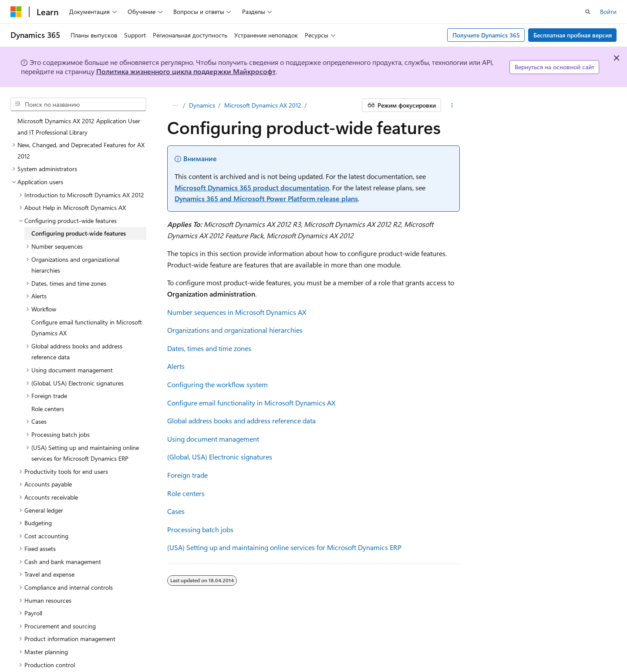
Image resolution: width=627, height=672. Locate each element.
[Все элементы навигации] (175, 105)
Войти (608, 12)
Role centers (186, 493)
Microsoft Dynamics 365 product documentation (252, 187)
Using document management (213, 439)
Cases (176, 511)
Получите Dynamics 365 (486, 35)
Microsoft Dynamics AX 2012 (263, 105)
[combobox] (78, 105)
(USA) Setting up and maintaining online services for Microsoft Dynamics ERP (284, 547)
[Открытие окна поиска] (588, 12)
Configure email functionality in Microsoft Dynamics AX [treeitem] (87, 328)
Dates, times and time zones (209, 348)
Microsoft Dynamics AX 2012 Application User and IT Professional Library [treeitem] (79, 127)
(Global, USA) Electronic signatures (220, 457)
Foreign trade (187, 475)
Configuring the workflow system (217, 384)
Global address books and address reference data (241, 420)
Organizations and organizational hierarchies (235, 330)
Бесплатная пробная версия (573, 35)
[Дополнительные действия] (452, 105)
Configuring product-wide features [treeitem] (79, 233)
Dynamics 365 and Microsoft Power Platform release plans (266, 198)
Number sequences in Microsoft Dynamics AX (237, 312)
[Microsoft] (16, 12)
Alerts (176, 366)
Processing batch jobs (200, 529)
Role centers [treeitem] (48, 409)
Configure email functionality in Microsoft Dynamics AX (251, 403)
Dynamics (202, 105)
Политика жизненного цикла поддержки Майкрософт (186, 71)
